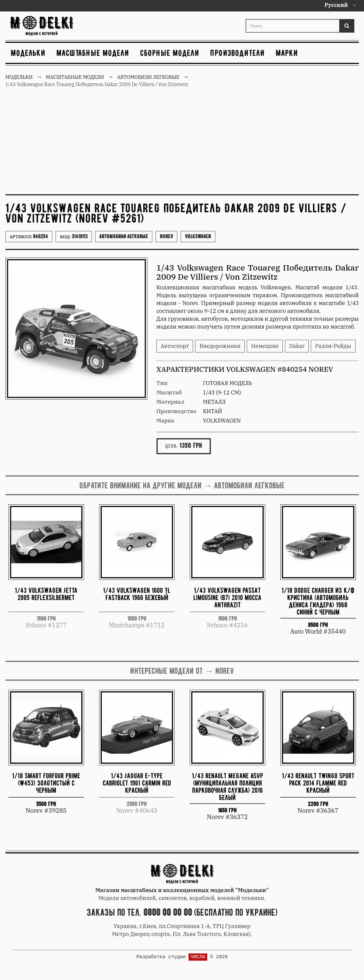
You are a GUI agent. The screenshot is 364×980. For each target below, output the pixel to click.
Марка (165, 421)
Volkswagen (198, 236)
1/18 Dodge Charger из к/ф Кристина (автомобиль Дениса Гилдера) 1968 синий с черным (318, 601)
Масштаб (169, 392)
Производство (177, 411)
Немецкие (265, 346)
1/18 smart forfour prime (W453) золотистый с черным (46, 783)
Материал (171, 402)
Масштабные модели (93, 53)
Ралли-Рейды (333, 346)
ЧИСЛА (198, 957)
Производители (238, 53)
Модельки (28, 53)
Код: (74, 236)
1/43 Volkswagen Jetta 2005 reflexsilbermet (46, 594)
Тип (162, 383)
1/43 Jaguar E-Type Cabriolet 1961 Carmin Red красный (137, 783)
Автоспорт (175, 346)
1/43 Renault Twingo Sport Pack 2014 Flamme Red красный (318, 783)
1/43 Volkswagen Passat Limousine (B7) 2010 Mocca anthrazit (227, 598)
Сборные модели (170, 53)
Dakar (297, 346)
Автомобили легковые (124, 236)
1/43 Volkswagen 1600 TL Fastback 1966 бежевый (137, 594)
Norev (166, 236)
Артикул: (29, 236)
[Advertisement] (182, 144)
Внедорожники (220, 346)
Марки (287, 53)
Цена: (172, 446)
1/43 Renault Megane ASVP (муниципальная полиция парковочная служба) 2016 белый (227, 786)
